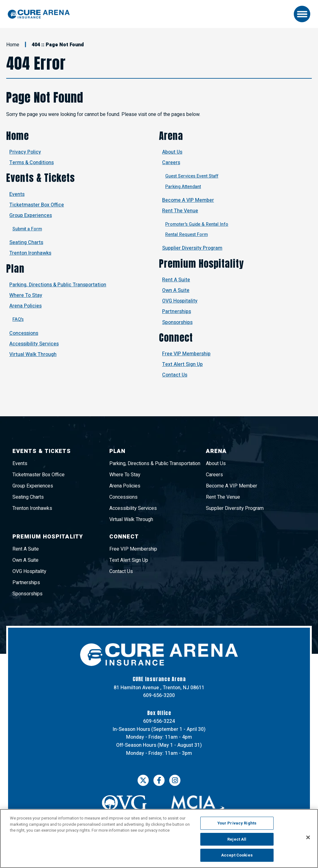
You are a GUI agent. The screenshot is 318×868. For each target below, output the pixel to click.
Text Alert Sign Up (182, 364)
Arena (171, 136)
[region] (159, 838)
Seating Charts (26, 242)
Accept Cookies (237, 855)
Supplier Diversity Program (192, 248)
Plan (15, 269)
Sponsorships (177, 322)
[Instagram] (175, 780)
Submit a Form (27, 229)
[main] (159, 222)
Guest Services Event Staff (192, 176)
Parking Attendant (183, 187)
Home (13, 45)
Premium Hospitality (201, 264)
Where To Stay (26, 295)
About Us (172, 152)
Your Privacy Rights (237, 823)
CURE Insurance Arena (39, 14)
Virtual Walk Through (33, 354)
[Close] (308, 838)
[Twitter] (143, 780)
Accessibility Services (34, 344)
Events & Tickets (41, 178)
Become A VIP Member (188, 200)
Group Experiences (31, 215)
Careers (171, 163)
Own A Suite (176, 290)
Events (17, 194)
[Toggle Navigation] (302, 14)
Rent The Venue (180, 211)
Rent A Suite (176, 280)
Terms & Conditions (32, 163)
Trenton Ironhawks (30, 253)
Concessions (24, 333)
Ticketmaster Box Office (37, 205)
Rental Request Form (186, 235)
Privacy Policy (25, 152)
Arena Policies (25, 306)
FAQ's (18, 319)
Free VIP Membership (186, 354)
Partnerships (177, 312)
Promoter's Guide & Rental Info (197, 224)
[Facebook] (159, 780)
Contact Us (175, 375)
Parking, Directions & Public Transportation (58, 285)
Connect (176, 338)
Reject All (237, 839)
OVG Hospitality (180, 301)
